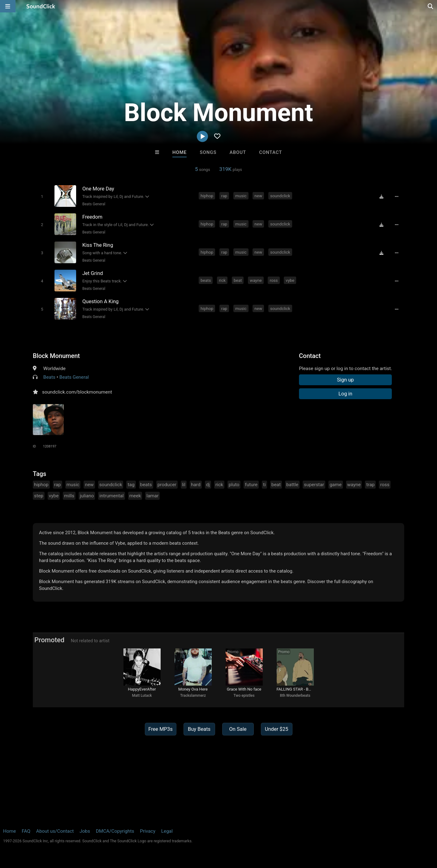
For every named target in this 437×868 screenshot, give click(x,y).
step (39, 496)
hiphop (207, 196)
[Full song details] (396, 196)
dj (208, 485)
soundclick (280, 196)
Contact (270, 152)
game (336, 485)
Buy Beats (199, 729)
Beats (49, 377)
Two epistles (244, 696)
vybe (290, 280)
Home (180, 152)
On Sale (238, 729)
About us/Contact (55, 831)
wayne (256, 280)
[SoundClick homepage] (41, 6)
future (251, 485)
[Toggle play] (42, 196)
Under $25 (277, 729)
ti (264, 485)
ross (274, 280)
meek (135, 496)
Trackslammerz (193, 696)
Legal (167, 831)
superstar (314, 485)
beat (238, 280)
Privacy (148, 831)
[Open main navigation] (8, 6)
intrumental (111, 496)
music (241, 196)
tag (131, 485)
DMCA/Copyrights (115, 831)
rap (224, 196)
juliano (87, 496)
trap (370, 485)
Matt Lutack (142, 696)
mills (69, 496)
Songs (208, 152)
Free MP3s (160, 729)
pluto (234, 485)
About (238, 152)
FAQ (26, 831)
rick (222, 280)
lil (184, 485)
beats (206, 280)
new (258, 196)
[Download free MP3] (381, 196)
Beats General (94, 204)
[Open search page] (431, 6)
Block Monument (56, 356)
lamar (152, 496)
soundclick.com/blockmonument (77, 392)
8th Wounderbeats (295, 696)
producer (167, 485)
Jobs (85, 831)
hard (196, 485)
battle (292, 485)
